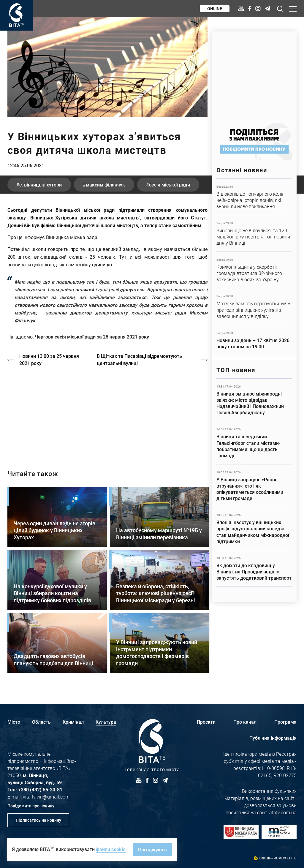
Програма (285, 722)
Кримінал (73, 722)
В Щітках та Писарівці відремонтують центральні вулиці (139, 359)
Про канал (245, 722)
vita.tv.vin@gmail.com (46, 797)
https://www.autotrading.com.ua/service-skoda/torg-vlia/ (254, 74)
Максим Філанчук (105, 185)
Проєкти (206, 722)
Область (41, 722)
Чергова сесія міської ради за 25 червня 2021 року (92, 337)
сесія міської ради (170, 185)
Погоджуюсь (152, 849)
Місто (14, 722)
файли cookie (111, 849)
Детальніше (254, 197)
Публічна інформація (273, 738)
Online (215, 8)
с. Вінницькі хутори (41, 185)
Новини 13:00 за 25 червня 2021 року (49, 359)
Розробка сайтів (285, 858)
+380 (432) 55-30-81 (40, 789)
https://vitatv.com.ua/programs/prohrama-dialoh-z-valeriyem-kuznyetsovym (107, 413)
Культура (106, 722)
